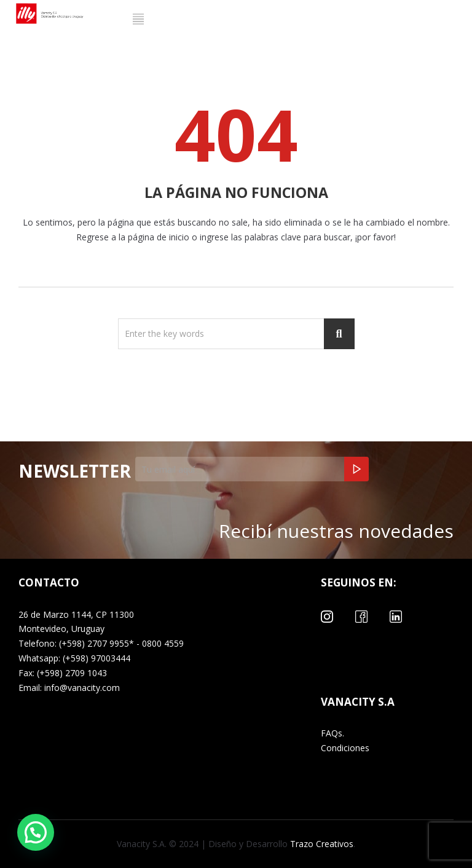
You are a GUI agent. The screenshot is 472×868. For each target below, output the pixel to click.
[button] (36, 832)
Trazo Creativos (321, 844)
